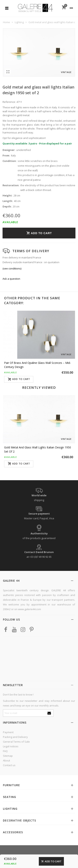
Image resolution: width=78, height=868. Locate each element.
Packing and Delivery (15, 737)
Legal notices (11, 746)
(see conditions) (12, 268)
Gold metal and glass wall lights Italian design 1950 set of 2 (38, 449)
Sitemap (8, 756)
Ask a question (11, 279)
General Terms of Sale (16, 742)
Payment (8, 732)
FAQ (5, 751)
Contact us (9, 765)
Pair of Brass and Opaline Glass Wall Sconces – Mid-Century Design (38, 365)
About (6, 760)
